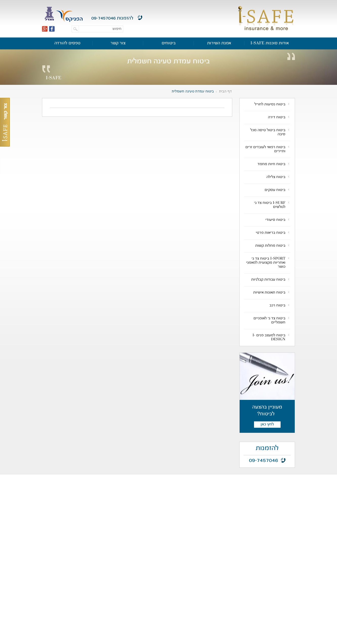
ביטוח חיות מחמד (271, 164)
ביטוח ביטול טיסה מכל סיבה (268, 132)
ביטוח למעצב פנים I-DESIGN (269, 338)
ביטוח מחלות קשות (270, 246)
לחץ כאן (267, 424)
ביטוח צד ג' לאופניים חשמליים (269, 321)
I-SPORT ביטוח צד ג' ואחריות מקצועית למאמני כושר (266, 263)
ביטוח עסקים (275, 190)
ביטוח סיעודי (275, 220)
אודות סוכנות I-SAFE (270, 43)
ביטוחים (169, 43)
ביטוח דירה (277, 118)
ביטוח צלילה (276, 177)
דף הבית (225, 91)
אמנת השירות (219, 43)
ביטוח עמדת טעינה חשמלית (193, 91)
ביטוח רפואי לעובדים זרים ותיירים (265, 149)
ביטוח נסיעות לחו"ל (270, 105)
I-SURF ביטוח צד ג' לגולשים (270, 205)
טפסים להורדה (67, 43)
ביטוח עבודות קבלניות (268, 280)
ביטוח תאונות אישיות (269, 293)
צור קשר (118, 43)
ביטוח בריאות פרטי (271, 233)
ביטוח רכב (277, 306)
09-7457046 (103, 18)
